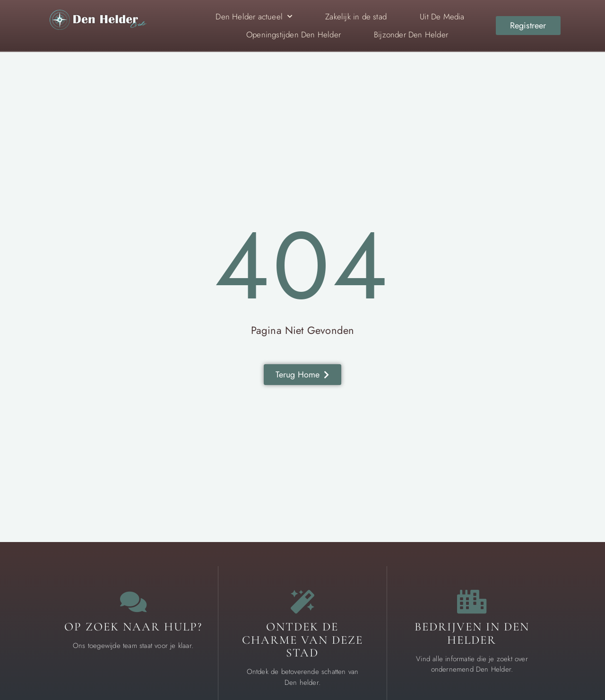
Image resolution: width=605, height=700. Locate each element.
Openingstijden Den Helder (294, 35)
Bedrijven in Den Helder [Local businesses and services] (472, 633)
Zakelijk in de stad (356, 17)
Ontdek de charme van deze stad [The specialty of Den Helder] (302, 640)
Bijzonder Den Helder (411, 35)
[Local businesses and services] (472, 602)
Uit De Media (442, 17)
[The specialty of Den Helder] (302, 602)
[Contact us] (133, 602)
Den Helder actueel (254, 17)
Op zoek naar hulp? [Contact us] (133, 627)
